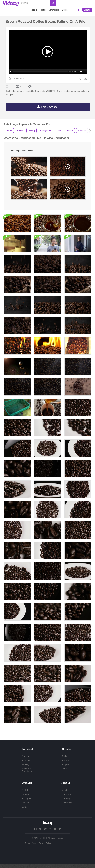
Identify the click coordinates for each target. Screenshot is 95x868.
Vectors (34, 10)
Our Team (66, 794)
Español (25, 794)
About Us (66, 790)
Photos (43, 10)
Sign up (87, 10)
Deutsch (25, 803)
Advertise (66, 760)
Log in (77, 10)
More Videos (54, 10)
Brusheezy (27, 756)
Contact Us (67, 803)
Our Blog (66, 798)
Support (65, 764)
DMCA (64, 769)
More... (25, 807)
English (25, 790)
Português (26, 798)
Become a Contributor (27, 770)
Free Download (49, 107)
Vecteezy (26, 760)
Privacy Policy (45, 843)
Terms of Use (31, 843)
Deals (64, 756)
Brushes (65, 10)
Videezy (25, 764)
